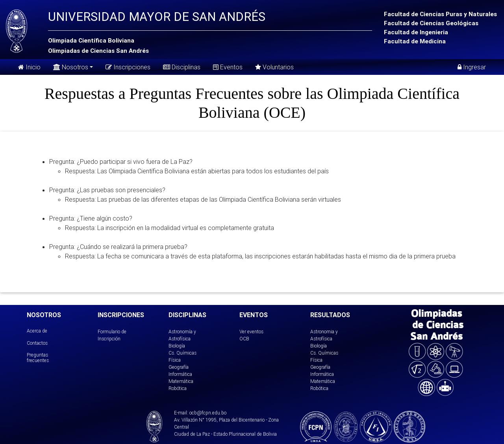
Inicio (29, 67)
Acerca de (37, 331)
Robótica (178, 388)
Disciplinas (182, 67)
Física (175, 360)
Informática (180, 374)
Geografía (179, 367)
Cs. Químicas (183, 353)
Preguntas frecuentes (38, 358)
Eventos (228, 67)
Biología (177, 346)
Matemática (181, 381)
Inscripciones (128, 67)
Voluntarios (274, 67)
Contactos (37, 343)
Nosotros (71, 66)
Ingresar (472, 67)
